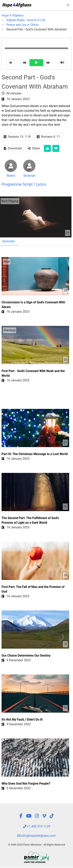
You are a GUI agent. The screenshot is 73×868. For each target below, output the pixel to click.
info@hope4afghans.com (37, 836)
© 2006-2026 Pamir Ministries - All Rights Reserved (36, 845)
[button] (68, 5)
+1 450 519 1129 (37, 826)
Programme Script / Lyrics (24, 184)
